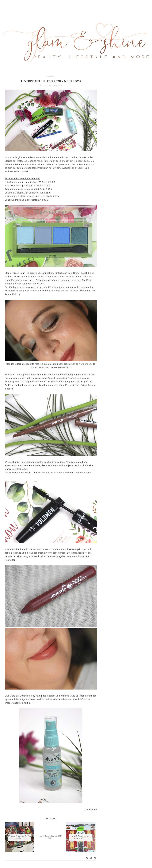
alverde (51, 76)
